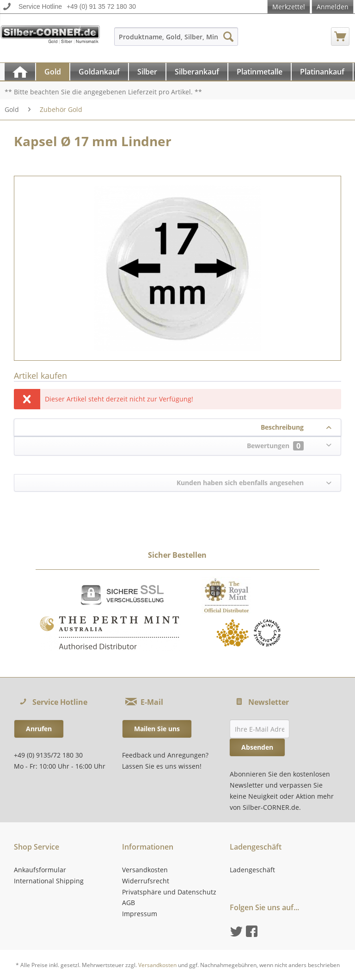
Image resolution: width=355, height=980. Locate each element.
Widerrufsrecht (146, 881)
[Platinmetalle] (260, 72)
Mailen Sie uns (157, 729)
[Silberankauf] (197, 72)
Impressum (140, 914)
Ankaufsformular (40, 870)
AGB (129, 903)
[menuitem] (176, 41)
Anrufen (39, 729)
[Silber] (147, 72)
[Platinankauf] (322, 72)
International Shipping (49, 881)
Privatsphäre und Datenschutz (169, 892)
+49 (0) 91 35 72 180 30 (101, 6)
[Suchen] (228, 37)
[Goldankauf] (99, 72)
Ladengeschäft (252, 870)
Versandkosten (145, 870)
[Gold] (53, 72)
